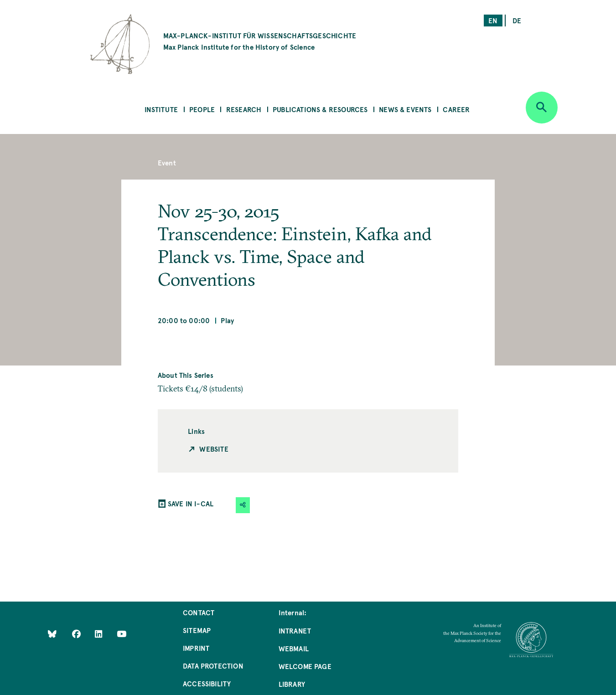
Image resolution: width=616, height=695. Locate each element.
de (517, 20)
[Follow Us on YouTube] (122, 633)
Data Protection (213, 666)
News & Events (405, 109)
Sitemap (197, 630)
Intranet (295, 631)
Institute (161, 109)
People (202, 109)
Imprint (196, 648)
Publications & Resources (320, 109)
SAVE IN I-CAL (191, 503)
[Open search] (542, 108)
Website (214, 449)
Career (456, 109)
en (493, 20)
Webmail (294, 648)
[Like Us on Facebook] (77, 633)
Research (244, 109)
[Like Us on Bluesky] (52, 633)
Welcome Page (305, 666)
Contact (199, 612)
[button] (243, 505)
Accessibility (207, 683)
